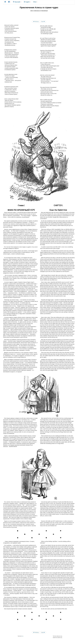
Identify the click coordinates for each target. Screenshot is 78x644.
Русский (17, 2)
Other (35, 2)
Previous (36, 22)
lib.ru (22, 636)
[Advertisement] (39, 15)
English (27, 2)
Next (43, 22)
